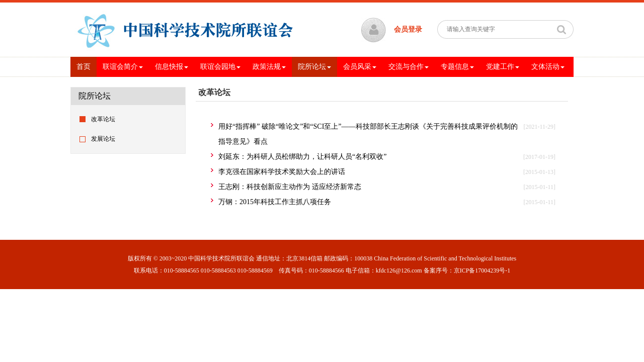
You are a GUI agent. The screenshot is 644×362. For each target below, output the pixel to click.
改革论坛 (103, 119)
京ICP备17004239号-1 (482, 270)
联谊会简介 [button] (123, 67)
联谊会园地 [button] (220, 67)
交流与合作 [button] (409, 67)
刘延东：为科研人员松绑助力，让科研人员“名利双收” (302, 157)
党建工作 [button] (503, 67)
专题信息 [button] (457, 67)
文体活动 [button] (548, 67)
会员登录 (408, 29)
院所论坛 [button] (314, 67)
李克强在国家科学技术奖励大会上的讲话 (282, 172)
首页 (87, 66)
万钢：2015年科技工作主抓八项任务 (275, 202)
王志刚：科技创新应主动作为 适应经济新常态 (290, 187)
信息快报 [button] (172, 67)
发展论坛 (103, 139)
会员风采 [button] (360, 67)
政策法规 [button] (269, 67)
